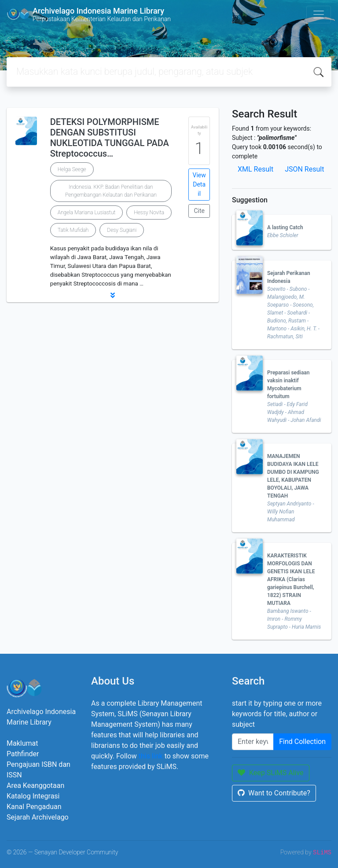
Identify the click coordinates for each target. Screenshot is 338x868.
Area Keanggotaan (35, 786)
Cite (199, 211)
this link (151, 756)
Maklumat (22, 743)
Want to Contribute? (274, 793)
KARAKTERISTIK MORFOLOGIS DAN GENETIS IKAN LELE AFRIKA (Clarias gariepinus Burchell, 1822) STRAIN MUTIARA (291, 579)
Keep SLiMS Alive (271, 773)
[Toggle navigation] (319, 15)
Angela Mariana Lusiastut (87, 212)
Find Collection (302, 742)
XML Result (255, 169)
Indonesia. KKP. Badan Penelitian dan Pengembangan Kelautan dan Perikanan (111, 191)
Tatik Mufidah (73, 230)
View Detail (199, 184)
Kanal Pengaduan (34, 807)
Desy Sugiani (122, 230)
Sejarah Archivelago (38, 817)
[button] (113, 295)
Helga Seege (72, 169)
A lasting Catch (285, 227)
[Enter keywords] (253, 742)
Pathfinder (23, 754)
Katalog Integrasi (33, 796)
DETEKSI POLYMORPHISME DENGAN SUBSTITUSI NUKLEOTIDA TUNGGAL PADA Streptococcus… (110, 138)
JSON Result (304, 169)
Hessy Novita (149, 212)
